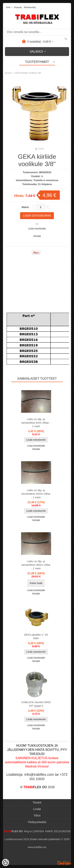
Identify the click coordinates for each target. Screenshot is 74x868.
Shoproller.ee (64, 863)
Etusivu (8, 73)
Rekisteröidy (30, 7)
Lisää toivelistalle (37, 229)
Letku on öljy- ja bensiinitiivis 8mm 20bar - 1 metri (36, 423)
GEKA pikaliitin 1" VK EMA (36, 637)
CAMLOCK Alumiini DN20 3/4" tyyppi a (36, 704)
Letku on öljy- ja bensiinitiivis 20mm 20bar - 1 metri (36, 494)
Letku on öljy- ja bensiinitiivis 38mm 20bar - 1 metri (36, 565)
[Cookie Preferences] (6, 862)
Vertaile (37, 236)
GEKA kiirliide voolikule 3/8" (28, 73)
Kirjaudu (18, 7)
